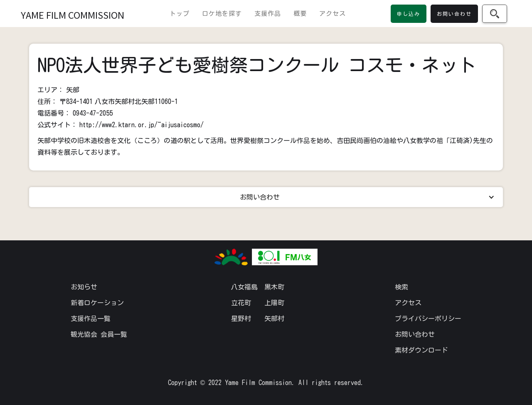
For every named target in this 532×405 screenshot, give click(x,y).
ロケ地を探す (222, 14)
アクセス (332, 14)
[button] (266, 197)
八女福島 (244, 287)
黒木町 (274, 287)
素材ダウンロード (421, 350)
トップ (180, 14)
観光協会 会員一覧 (99, 334)
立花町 (241, 303)
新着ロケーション (97, 303)
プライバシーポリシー (428, 319)
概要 (300, 14)
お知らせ (84, 287)
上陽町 (274, 303)
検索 (401, 287)
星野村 (241, 319)
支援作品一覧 (91, 319)
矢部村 (274, 319)
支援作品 (268, 14)
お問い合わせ (415, 334)
